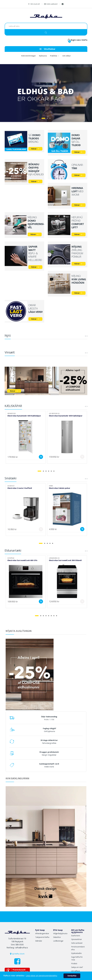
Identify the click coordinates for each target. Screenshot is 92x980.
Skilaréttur (57, 937)
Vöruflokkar (47, 49)
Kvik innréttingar (29, 56)
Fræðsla (54, 56)
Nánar (34, 149)
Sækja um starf (77, 967)
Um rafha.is (75, 971)
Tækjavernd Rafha (42, 937)
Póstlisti (74, 963)
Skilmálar (39, 941)
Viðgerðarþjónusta (60, 933)
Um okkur (67, 56)
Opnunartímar (76, 939)
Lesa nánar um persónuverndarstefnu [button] (41, 976)
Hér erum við (34, 4)
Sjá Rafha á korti (17, 954)
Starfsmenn (76, 936)
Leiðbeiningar (58, 941)
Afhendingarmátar (42, 933)
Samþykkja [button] (72, 976)
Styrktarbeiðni (76, 953)
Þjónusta (43, 56)
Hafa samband (51, 4)
